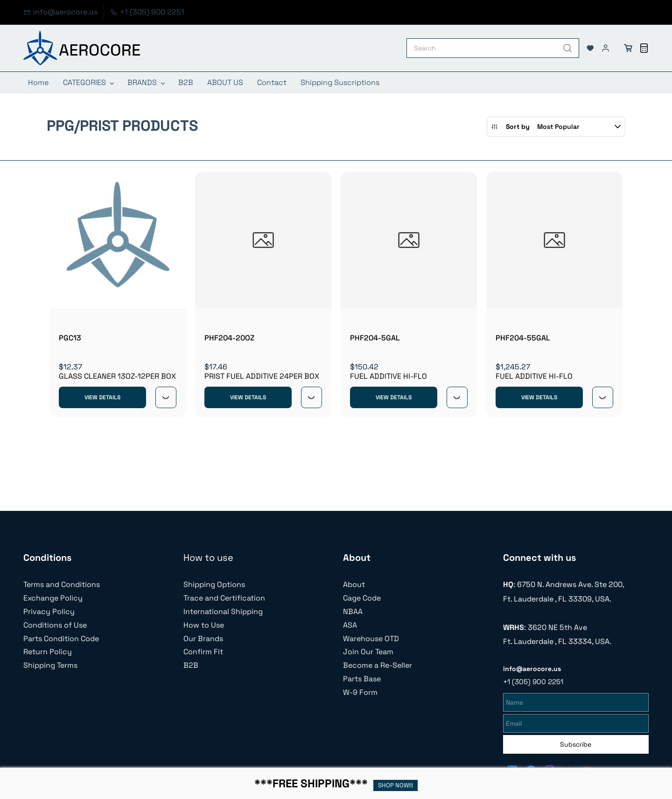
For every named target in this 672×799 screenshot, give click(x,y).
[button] (590, 48)
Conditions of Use (55, 625)
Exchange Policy (53, 598)
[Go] (566, 48)
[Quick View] (166, 397)
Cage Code (362, 598)
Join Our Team (368, 652)
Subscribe (576, 743)
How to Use (204, 625)
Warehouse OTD (371, 639)
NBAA (353, 612)
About (354, 584)
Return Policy (48, 652)
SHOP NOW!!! (395, 785)
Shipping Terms (50, 665)
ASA (350, 625)
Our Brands (203, 639)
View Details (102, 397)
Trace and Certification (224, 598)
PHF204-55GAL (523, 338)
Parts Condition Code (61, 639)
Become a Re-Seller (378, 665)
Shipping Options (214, 584)
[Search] (482, 48)
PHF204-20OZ (229, 338)
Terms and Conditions (62, 584)
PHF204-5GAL (375, 338)
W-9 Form (360, 692)
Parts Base (362, 679)
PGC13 (70, 338)
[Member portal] (606, 48)
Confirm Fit (203, 652)
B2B (191, 665)
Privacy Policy (49, 612)
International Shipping (223, 612)
